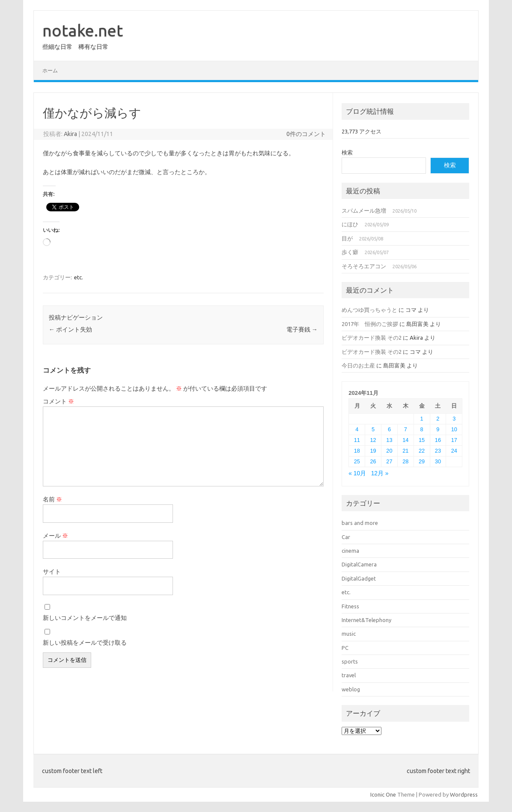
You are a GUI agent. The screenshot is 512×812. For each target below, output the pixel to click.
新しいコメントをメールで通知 (85, 618)
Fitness (350, 606)
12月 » (380, 473)
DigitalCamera (359, 564)
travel (349, 675)
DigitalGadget (359, 578)
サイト (52, 572)
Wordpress (464, 794)
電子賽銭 (302, 329)
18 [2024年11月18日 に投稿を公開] (357, 451)
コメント (58, 401)
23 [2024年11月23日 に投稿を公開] (438, 451)
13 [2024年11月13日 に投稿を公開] (389, 440)
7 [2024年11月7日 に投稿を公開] (406, 429)
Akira (70, 134)
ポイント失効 (70, 329)
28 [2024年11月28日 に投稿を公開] (405, 461)
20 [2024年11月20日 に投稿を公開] (389, 451)
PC (345, 648)
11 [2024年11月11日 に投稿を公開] (357, 440)
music (349, 634)
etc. (79, 277)
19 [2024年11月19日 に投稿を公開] (373, 451)
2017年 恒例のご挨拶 (370, 324)
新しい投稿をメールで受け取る (85, 643)
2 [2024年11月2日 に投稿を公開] (438, 419)
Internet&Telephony (366, 620)
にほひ (350, 224)
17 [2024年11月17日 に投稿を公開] (454, 440)
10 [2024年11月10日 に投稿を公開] (454, 429)
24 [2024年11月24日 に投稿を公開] (454, 451)
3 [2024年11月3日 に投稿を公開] (454, 419)
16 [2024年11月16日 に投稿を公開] (438, 440)
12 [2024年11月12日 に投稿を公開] (373, 440)
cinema (350, 551)
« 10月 (357, 473)
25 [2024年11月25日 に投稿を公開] (357, 461)
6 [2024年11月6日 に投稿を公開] (389, 429)
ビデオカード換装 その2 (372, 338)
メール (55, 536)
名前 (52, 499)
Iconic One (383, 794)
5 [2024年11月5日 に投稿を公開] (373, 429)
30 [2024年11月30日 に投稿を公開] (438, 461)
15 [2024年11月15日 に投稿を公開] (422, 440)
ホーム (50, 70)
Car (346, 537)
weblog (351, 689)
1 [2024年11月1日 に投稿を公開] (422, 419)
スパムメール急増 (364, 210)
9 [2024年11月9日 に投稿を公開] (438, 429)
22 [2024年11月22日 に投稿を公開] (422, 451)
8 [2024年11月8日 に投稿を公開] (422, 429)
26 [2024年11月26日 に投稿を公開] (373, 461)
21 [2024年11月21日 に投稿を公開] (405, 451)
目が (347, 238)
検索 (347, 152)
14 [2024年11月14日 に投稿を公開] (405, 440)
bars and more (360, 523)
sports (350, 661)
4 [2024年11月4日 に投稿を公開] (357, 429)
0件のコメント (306, 134)
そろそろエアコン (364, 266)
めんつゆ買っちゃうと (369, 310)
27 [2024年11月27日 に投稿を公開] (389, 461)
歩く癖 (350, 252)
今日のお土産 (358, 365)
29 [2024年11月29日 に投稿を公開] (422, 461)
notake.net (83, 30)
